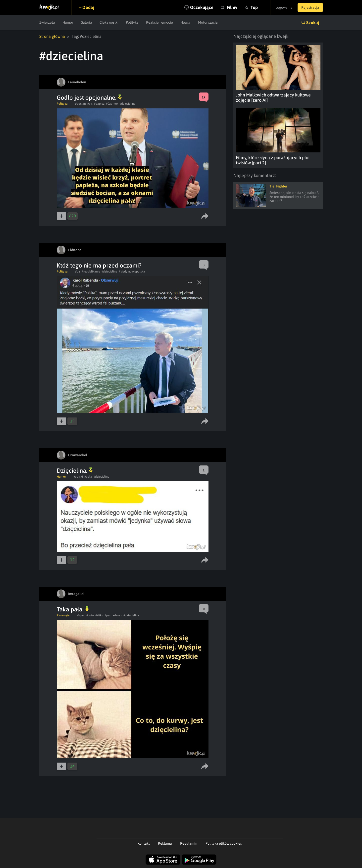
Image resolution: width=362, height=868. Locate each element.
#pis (90, 104)
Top (254, 7)
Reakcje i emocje (159, 22)
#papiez (99, 104)
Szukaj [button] (313, 23)
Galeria (86, 22)
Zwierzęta (47, 22)
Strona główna (52, 36)
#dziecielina (128, 104)
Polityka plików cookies (224, 843)
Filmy (232, 7)
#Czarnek (112, 104)
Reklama (165, 843)
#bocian (80, 104)
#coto (90, 615)
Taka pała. (73, 609)
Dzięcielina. (75, 471)
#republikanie (91, 272)
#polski (78, 477)
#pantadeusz (113, 615)
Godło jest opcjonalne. (89, 98)
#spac (81, 615)
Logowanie (284, 7)
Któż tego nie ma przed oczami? (99, 265)
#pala (88, 477)
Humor (68, 22)
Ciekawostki (109, 22)
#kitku (99, 615)
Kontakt (144, 843)
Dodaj (88, 7)
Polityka (132, 22)
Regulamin (189, 843)
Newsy (185, 22)
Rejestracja (310, 7)
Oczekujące (202, 7)
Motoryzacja (208, 22)
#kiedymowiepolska (132, 272)
